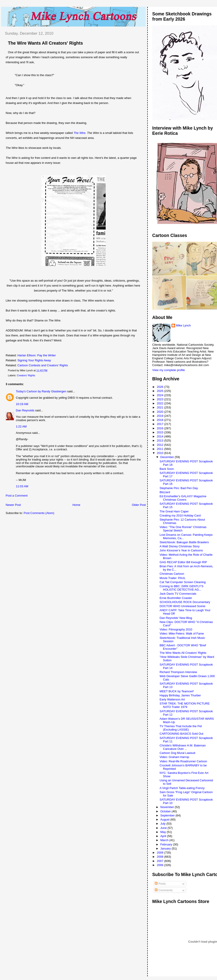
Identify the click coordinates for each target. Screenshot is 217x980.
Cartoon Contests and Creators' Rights (43, 365)
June (164, 828)
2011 (161, 449)
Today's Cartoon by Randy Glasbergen (41, 391)
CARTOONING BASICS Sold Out (181, 734)
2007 (161, 861)
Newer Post (13, 505)
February (167, 844)
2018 (161, 420)
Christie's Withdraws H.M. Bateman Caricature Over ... (183, 747)
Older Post (139, 505)
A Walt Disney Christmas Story (180, 546)
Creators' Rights (26, 375)
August (165, 819)
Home (76, 505)
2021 (161, 407)
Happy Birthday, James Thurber (180, 695)
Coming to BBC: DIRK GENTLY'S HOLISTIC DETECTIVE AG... (181, 588)
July (163, 824)
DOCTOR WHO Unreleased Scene (182, 606)
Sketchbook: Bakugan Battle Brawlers (184, 542)
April (164, 836)
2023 (161, 399)
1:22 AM (21, 426)
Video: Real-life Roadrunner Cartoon (183, 761)
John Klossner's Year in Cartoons (181, 550)
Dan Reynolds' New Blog (176, 618)
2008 (161, 857)
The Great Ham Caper (174, 511)
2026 (161, 387)
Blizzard (165, 492)
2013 (161, 441)
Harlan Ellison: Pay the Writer (37, 355)
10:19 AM (22, 404)
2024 (161, 395)
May (164, 832)
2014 (161, 436)
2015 (161, 432)
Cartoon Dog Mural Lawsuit (177, 753)
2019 (161, 416)
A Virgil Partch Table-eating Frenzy (182, 788)
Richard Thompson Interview (178, 672)
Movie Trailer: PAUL (173, 578)
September (168, 815)
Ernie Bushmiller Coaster (176, 598)
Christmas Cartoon (172, 574)
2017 (161, 424)
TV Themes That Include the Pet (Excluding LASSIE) (181, 728)
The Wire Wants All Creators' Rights (45, 43)
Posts (160, 884)
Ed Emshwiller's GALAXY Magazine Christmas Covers (183, 498)
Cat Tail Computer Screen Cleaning (183, 582)
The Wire (80, 133)
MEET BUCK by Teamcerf (176, 691)
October (166, 811)
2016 (161, 428)
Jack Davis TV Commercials (178, 594)
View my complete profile (169, 370)
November (168, 807)
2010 (161, 453)
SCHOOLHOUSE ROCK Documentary (185, 602)
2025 (161, 391)
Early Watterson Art (172, 699)
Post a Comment (17, 496)
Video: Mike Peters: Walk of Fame (182, 634)
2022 (161, 403)
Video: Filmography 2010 (176, 629)
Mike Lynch (183, 325)
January (166, 848)
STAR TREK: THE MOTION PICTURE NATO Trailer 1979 (185, 705)
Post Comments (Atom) (39, 513)
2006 (161, 865)
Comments (164, 890)
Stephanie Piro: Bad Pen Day (179, 488)
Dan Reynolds (25, 410)
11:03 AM (22, 486)
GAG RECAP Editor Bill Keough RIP (183, 562)
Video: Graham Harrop (174, 757)
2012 (161, 445)
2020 (161, 412)
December (168, 457)
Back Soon (167, 469)
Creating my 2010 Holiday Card (180, 515)
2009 (161, 853)
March (165, 840)
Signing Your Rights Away (34, 360)
